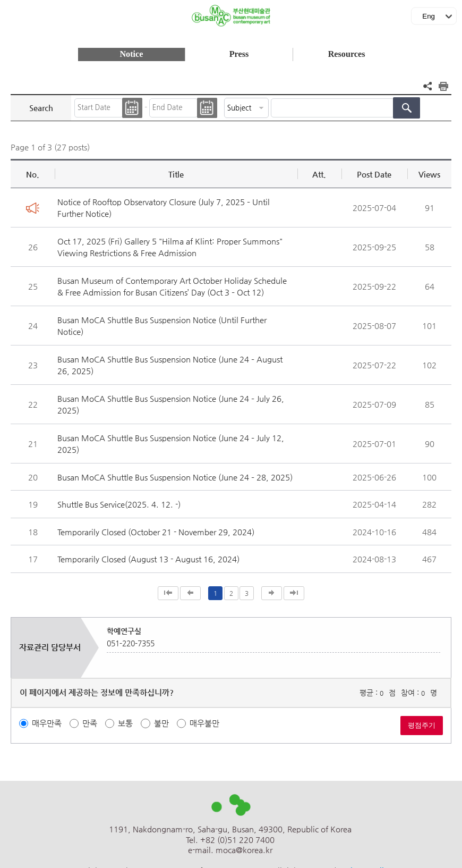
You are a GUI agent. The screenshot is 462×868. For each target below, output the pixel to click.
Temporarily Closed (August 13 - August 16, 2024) (148, 559)
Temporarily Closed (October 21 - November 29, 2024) (156, 532)
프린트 (443, 86)
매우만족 (47, 723)
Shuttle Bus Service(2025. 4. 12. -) (119, 504)
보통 (125, 723)
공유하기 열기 (427, 86)
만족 (90, 723)
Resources (347, 54)
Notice (131, 54)
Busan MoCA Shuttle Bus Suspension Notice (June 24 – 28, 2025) (175, 477)
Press (239, 54)
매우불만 (204, 723)
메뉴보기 (13, 14)
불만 (161, 723)
